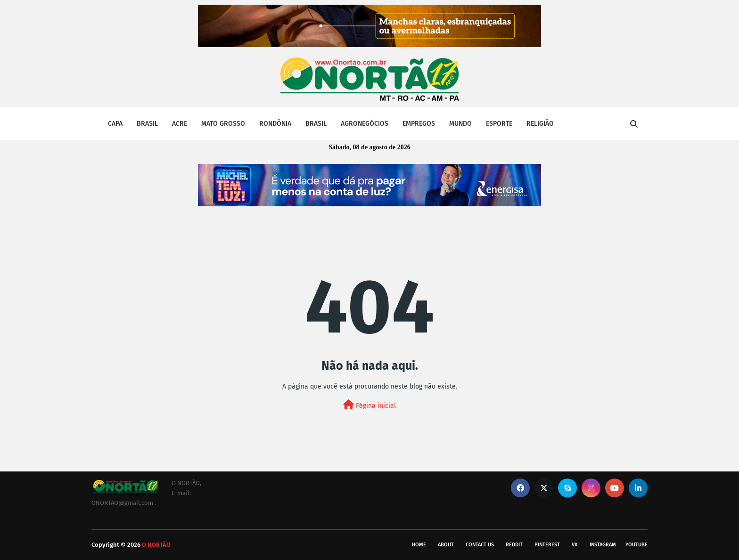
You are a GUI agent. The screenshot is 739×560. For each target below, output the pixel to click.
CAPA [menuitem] (115, 124)
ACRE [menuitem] (180, 124)
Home (419, 545)
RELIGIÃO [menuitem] (540, 124)
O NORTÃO (156, 545)
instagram (603, 545)
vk (575, 545)
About (446, 545)
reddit (514, 545)
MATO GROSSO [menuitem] (223, 124)
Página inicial (369, 405)
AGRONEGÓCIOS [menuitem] (365, 124)
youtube (636, 545)
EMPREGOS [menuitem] (419, 124)
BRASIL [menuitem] (147, 124)
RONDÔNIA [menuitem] (275, 124)
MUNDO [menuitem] (460, 124)
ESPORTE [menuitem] (499, 124)
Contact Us (480, 545)
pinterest (547, 545)
